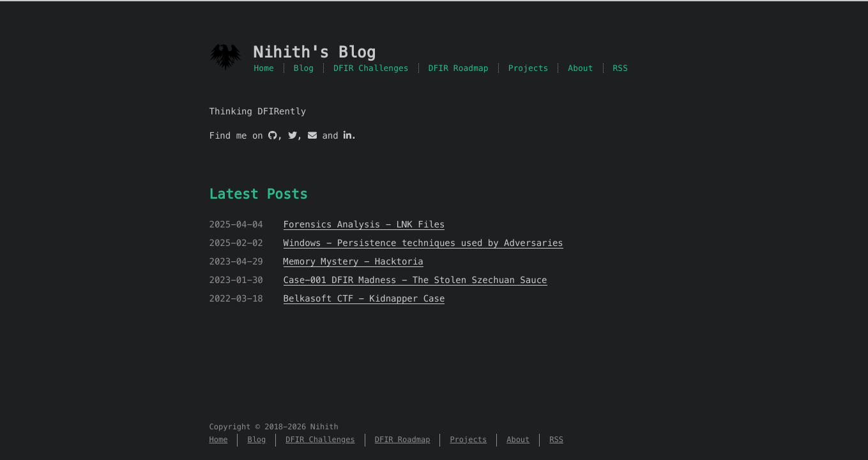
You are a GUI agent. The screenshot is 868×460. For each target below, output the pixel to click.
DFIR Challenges (371, 68)
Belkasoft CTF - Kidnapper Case (364, 298)
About (580, 68)
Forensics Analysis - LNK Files (364, 224)
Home (264, 68)
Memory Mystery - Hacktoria (354, 261)
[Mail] (312, 135)
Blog (304, 68)
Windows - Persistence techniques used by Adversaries (423, 243)
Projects (529, 68)
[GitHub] (273, 135)
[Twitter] (293, 135)
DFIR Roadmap (459, 68)
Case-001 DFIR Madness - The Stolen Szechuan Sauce (415, 280)
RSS (621, 68)
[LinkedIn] (347, 135)
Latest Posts (259, 194)
